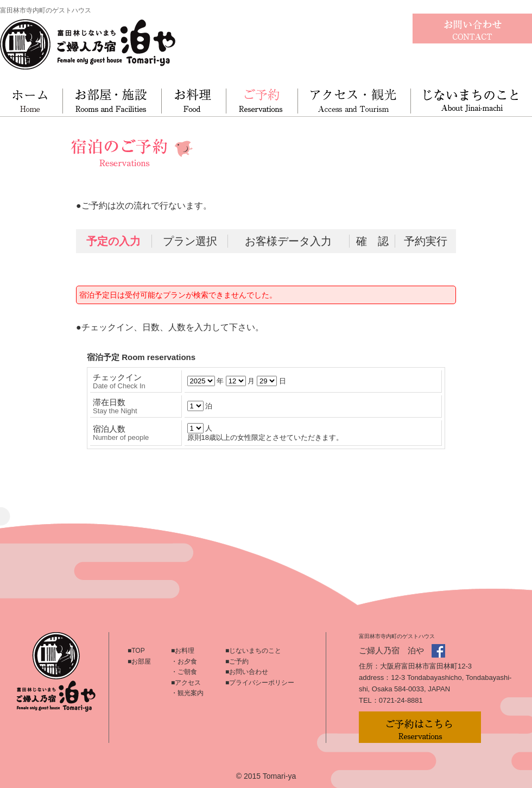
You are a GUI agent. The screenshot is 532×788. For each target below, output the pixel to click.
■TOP (136, 651)
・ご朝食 (184, 672)
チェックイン (119, 381)
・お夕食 (184, 661)
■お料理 (183, 651)
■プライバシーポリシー (260, 683)
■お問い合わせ (247, 672)
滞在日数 (115, 406)
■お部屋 (139, 661)
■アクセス (186, 683)
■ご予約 (237, 661)
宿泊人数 (121, 433)
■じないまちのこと (253, 651)
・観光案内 (187, 693)
